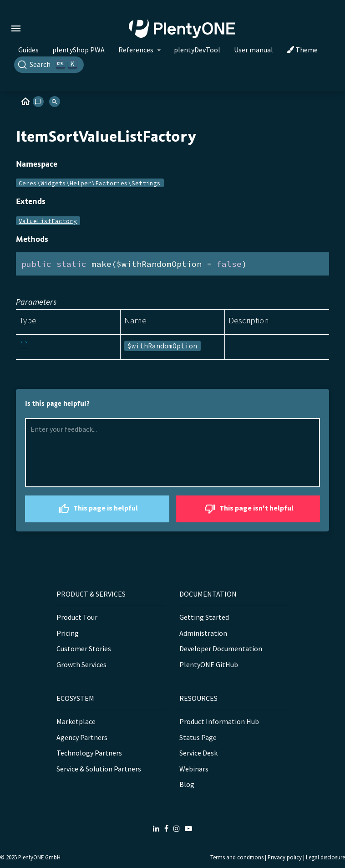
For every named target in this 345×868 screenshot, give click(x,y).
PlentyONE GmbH (39, 857)
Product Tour (77, 617)
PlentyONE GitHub (209, 664)
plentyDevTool (197, 50)
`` (24, 345)
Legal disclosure (325, 857)
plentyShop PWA (79, 50)
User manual (254, 50)
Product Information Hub (219, 721)
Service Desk (198, 753)
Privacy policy (285, 857)
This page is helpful (97, 509)
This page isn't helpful (248, 509)
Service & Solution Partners (99, 769)
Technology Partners (89, 753)
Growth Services (81, 664)
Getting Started (204, 617)
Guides (28, 50)
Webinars (194, 769)
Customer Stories (84, 648)
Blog (187, 784)
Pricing (68, 633)
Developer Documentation (221, 648)
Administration (203, 633)
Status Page (198, 737)
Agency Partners (82, 737)
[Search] (49, 65)
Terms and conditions (237, 857)
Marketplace (76, 721)
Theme (302, 50)
